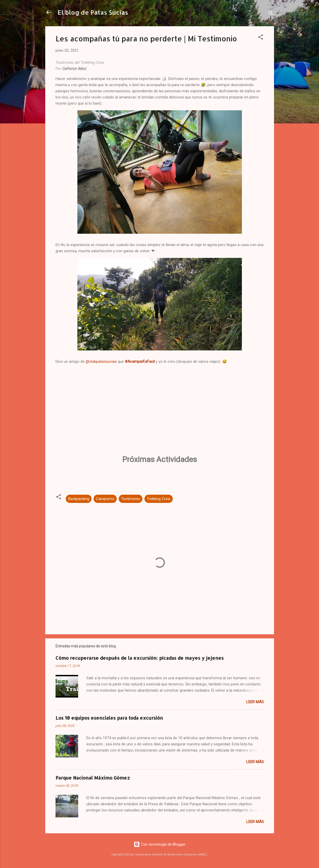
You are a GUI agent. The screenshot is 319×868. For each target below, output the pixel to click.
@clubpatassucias (101, 361)
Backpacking (79, 499)
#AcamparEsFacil (140, 361)
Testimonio (131, 499)
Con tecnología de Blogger (160, 844)
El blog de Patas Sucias (93, 12)
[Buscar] (271, 14)
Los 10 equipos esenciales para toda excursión (109, 718)
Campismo (105, 499)
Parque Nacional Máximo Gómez (93, 778)
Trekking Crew (159, 499)
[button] (261, 38)
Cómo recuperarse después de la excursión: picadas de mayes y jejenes (140, 658)
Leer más (255, 702)
